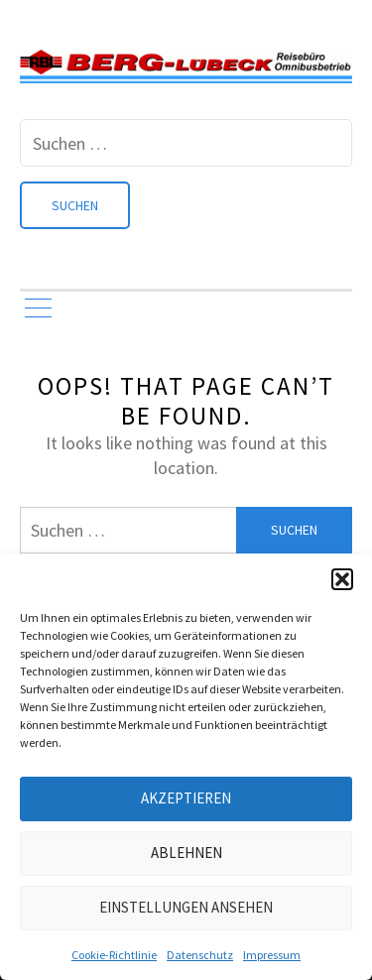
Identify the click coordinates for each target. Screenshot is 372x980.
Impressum (272, 955)
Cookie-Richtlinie (114, 955)
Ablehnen (186, 853)
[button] (342, 579)
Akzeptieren (186, 798)
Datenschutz (200, 955)
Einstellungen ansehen (186, 907)
